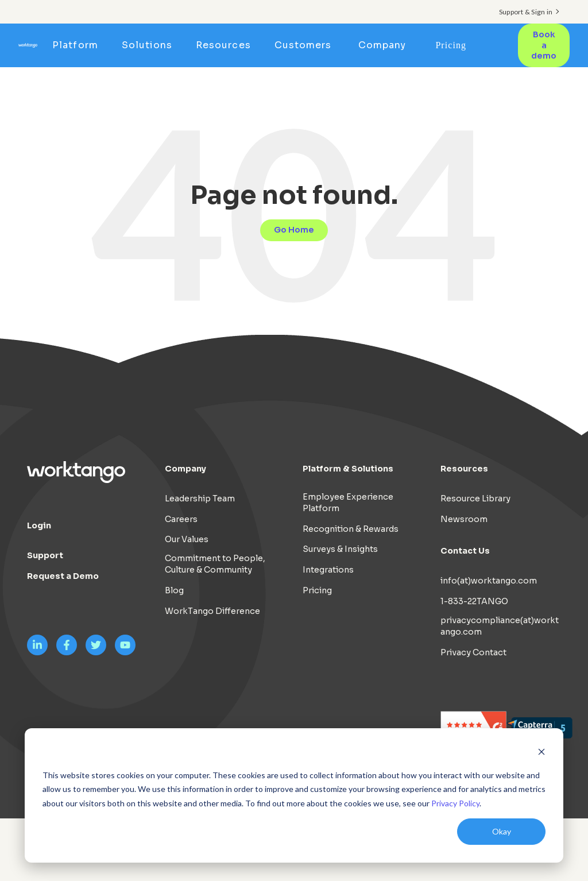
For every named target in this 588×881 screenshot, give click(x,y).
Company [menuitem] (382, 45)
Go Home (294, 230)
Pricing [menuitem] (451, 45)
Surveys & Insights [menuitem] (340, 549)
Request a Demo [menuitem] (63, 576)
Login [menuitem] (39, 525)
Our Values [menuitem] (187, 539)
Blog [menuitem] (174, 590)
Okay (502, 831)
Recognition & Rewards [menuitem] (351, 529)
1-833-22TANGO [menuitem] (474, 601)
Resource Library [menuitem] (475, 499)
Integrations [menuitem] (328, 570)
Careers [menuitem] (181, 519)
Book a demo (544, 45)
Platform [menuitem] (75, 45)
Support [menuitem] (45, 555)
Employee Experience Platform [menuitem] (348, 503)
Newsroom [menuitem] (464, 519)
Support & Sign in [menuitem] (526, 12)
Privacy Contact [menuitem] (473, 652)
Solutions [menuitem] (147, 45)
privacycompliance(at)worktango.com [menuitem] (500, 626)
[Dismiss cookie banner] (541, 753)
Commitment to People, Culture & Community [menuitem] (215, 564)
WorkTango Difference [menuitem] (212, 611)
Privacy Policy (455, 803)
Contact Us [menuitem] (465, 551)
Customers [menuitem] (303, 45)
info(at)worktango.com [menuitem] (489, 581)
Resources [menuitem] (223, 45)
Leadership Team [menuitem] (200, 499)
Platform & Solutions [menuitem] (348, 469)
